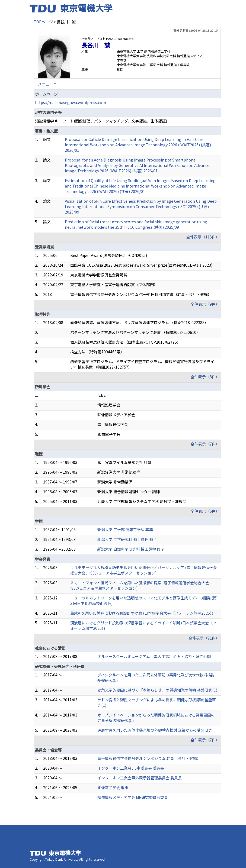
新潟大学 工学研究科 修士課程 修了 (127, 539)
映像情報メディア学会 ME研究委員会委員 (133, 797)
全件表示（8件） (205, 377)
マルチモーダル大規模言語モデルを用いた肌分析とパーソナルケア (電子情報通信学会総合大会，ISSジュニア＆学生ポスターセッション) (143, 570)
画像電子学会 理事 (113, 788)
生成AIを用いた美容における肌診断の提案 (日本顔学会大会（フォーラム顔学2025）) (142, 613)
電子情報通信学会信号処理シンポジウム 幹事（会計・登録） (149, 758)
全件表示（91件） (204, 638)
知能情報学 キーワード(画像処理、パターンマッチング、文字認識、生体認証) (101, 121)
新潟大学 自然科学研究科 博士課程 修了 (131, 549)
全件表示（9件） (205, 304)
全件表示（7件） (205, 444)
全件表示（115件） (203, 237)
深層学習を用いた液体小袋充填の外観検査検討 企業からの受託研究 (155, 730)
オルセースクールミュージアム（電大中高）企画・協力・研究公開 (154, 656)
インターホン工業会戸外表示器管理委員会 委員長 (140, 778)
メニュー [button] (46, 84)
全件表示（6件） (205, 511)
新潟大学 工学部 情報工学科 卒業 (125, 530)
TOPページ (43, 22)
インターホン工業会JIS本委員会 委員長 (131, 768)
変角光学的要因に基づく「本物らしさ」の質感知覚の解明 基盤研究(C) (157, 690)
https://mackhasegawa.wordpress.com (71, 102)
